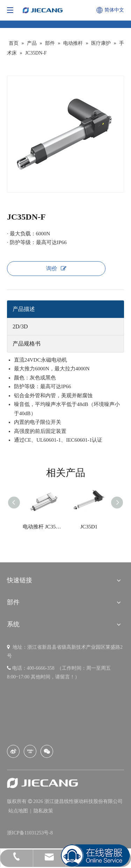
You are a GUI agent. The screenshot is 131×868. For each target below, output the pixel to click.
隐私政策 (43, 811)
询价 (56, 268)
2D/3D (20, 326)
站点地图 (19, 811)
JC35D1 (89, 527)
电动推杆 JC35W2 (42, 527)
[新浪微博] (13, 751)
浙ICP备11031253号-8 (30, 833)
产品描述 (24, 309)
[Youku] (30, 751)
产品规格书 (27, 344)
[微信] (47, 751)
